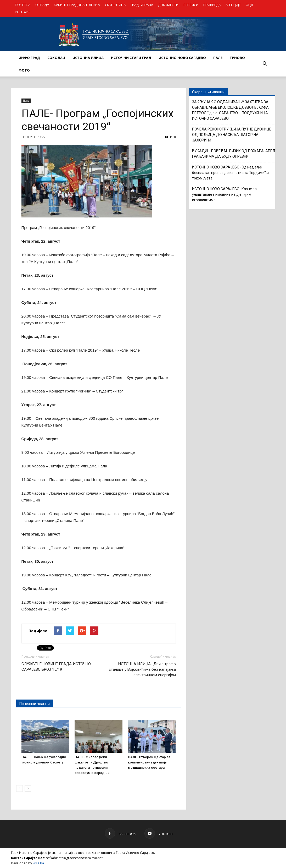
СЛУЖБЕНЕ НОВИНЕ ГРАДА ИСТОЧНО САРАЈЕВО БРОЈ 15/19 (56, 667)
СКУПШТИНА (115, 5)
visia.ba (38, 863)
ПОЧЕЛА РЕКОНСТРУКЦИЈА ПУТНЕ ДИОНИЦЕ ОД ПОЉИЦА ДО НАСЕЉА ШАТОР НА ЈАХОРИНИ (232, 135)
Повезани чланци (35, 704)
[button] (265, 64)
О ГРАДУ (42, 5)
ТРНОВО (237, 58)
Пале (26, 101)
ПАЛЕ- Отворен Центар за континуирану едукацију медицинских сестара (149, 762)
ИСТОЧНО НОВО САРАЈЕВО (182, 58)
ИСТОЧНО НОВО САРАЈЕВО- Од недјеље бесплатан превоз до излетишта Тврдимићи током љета (230, 173)
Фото (24, 70)
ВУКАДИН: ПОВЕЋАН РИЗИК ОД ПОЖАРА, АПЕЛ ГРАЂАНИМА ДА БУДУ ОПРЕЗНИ (234, 154)
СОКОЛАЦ (56, 58)
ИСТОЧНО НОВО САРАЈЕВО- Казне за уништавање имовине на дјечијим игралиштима (224, 194)
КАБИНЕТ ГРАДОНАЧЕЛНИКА (77, 5)
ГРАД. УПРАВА (142, 5)
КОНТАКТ (22, 12)
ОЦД (249, 5)
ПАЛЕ (218, 58)
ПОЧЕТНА (23, 5)
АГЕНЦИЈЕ (233, 5)
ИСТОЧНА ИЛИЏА (88, 58)
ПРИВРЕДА (212, 5)
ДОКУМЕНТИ (168, 5)
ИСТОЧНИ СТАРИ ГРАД (131, 58)
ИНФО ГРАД (29, 58)
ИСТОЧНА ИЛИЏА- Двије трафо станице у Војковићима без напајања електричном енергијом (142, 669)
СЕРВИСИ (191, 5)
